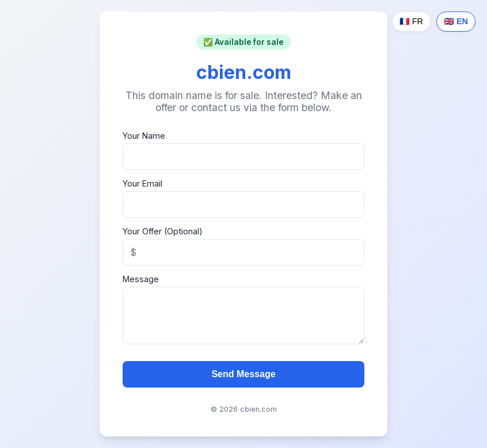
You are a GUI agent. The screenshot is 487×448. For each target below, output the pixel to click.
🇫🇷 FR (411, 21)
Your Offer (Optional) (163, 231)
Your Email (142, 183)
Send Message (243, 374)
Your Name (144, 136)
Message (141, 279)
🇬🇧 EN (456, 21)
